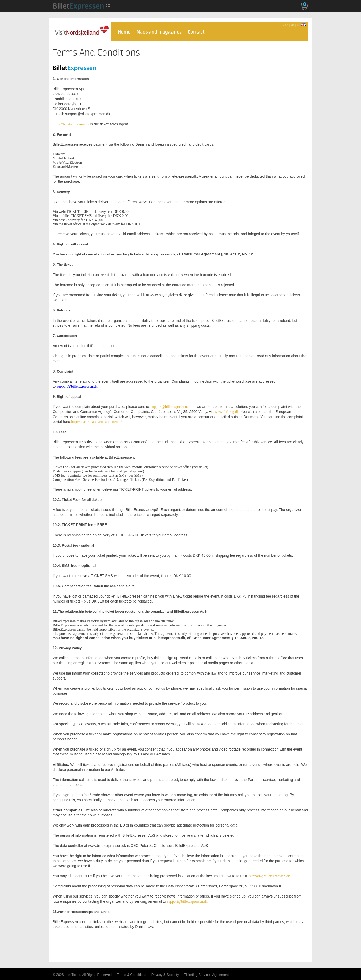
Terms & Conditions (132, 975)
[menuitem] (78, 6)
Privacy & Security (165, 975)
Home (124, 32)
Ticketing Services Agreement (206, 975)
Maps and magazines (159, 32)
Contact (196, 32)
